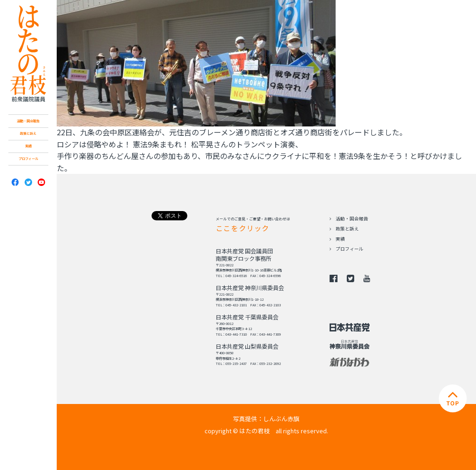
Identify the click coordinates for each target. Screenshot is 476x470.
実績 (28, 146)
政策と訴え (28, 133)
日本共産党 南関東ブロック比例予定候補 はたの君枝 (28, 54)
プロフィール (28, 159)
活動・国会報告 (28, 121)
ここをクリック (243, 228)
